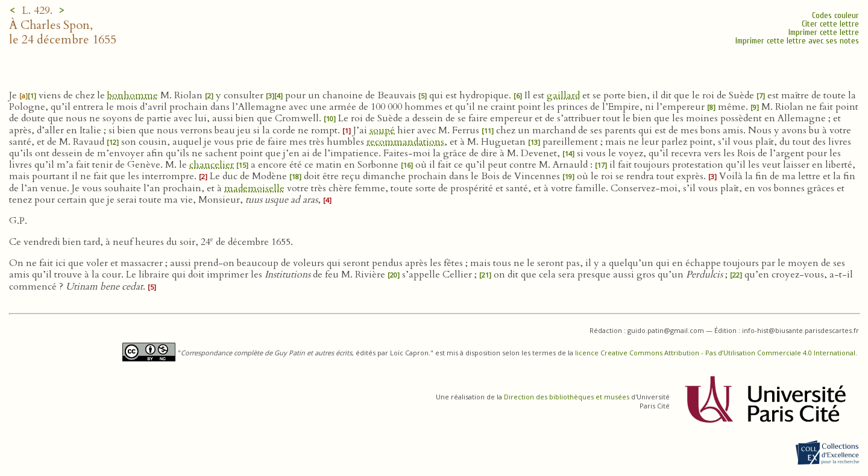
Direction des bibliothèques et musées (567, 397)
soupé (382, 130)
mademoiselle (254, 188)
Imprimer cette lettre (824, 32)
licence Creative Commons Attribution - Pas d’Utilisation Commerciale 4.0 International (715, 353)
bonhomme (133, 95)
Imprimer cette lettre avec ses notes (797, 41)
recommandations (405, 142)
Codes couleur (835, 15)
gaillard (563, 95)
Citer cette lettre (830, 24)
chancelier (212, 165)
